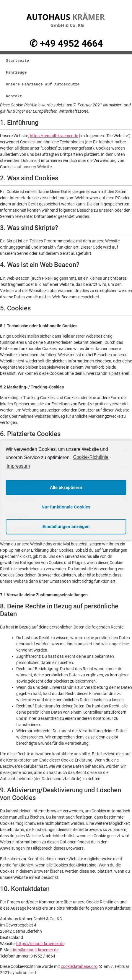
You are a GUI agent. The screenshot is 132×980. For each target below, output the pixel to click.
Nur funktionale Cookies (66, 507)
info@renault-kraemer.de (36, 950)
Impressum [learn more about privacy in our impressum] (18, 466)
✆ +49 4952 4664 (66, 43)
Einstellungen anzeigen (66, 527)
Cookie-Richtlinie (91, 457)
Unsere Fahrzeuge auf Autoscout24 (43, 84)
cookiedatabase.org (79, 966)
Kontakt (14, 96)
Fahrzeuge (16, 72)
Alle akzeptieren (66, 487)
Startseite (17, 60)
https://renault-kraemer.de (54, 136)
